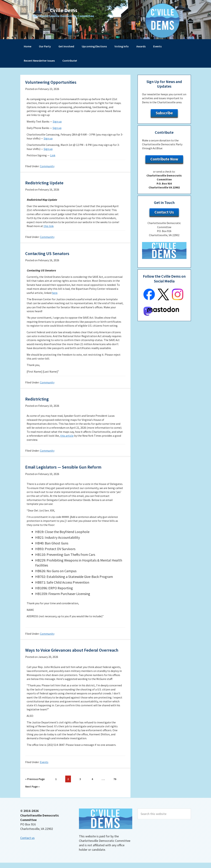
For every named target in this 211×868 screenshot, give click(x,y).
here (55, 293)
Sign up (57, 121)
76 (116, 786)
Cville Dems (64, 10)
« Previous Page (35, 786)
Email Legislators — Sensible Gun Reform (74, 467)
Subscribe (164, 113)
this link (49, 226)
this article (67, 436)
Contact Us (164, 212)
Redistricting (41, 399)
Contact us (27, 843)
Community (47, 166)
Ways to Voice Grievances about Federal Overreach (73, 653)
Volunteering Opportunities (58, 82)
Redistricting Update (50, 182)
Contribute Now (164, 159)
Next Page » (32, 793)
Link (53, 155)
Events (44, 769)
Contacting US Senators (54, 253)
